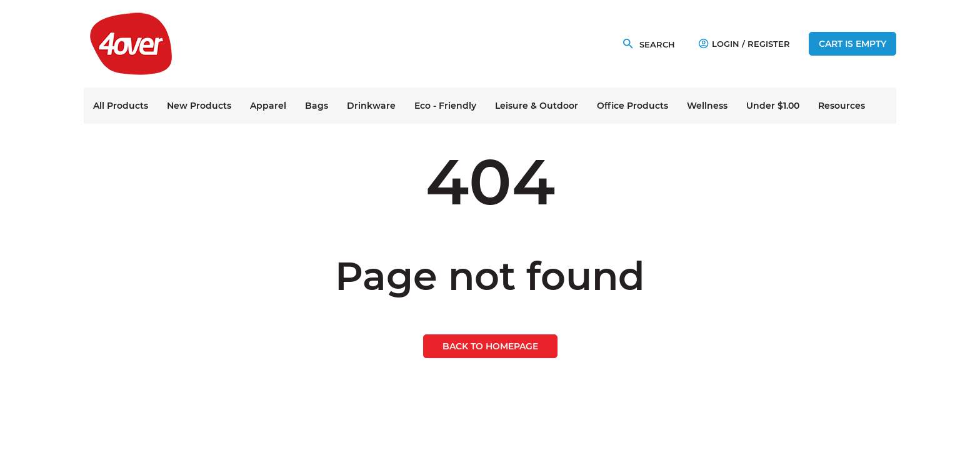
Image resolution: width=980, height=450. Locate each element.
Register (769, 44)
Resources (842, 106)
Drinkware (371, 106)
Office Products (632, 106)
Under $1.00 (773, 106)
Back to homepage (490, 346)
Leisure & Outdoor (537, 106)
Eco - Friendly (445, 106)
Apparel (268, 106)
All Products (121, 106)
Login (719, 44)
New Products (199, 106)
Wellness (707, 106)
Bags (317, 106)
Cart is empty (852, 44)
